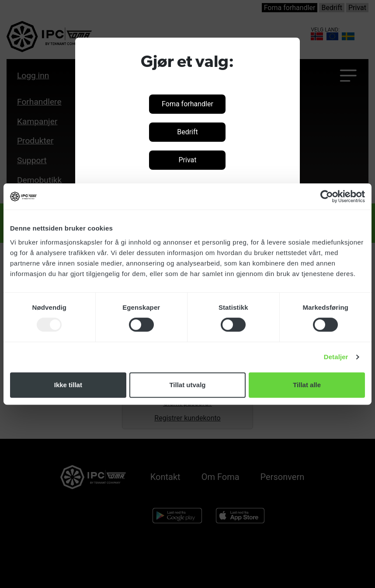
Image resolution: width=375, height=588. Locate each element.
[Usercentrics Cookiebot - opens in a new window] (327, 196)
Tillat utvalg (187, 385)
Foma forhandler (187, 104)
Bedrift (187, 132)
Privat (187, 160)
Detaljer (336, 357)
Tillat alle (307, 385)
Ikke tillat (68, 385)
